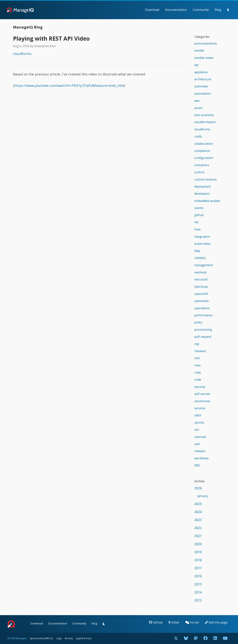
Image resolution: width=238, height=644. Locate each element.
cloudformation (205, 122)
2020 (198, 544)
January (203, 496)
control (199, 172)
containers (202, 165)
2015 (198, 584)
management (204, 265)
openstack (202, 301)
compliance (202, 151)
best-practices (204, 115)
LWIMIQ (200, 258)
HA (196, 222)
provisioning (203, 330)
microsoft (201, 279)
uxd (197, 444)
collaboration (204, 144)
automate (201, 86)
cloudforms (22, 54)
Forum (192, 622)
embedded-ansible (207, 201)
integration (202, 237)
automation (202, 94)
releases (200, 351)
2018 (198, 560)
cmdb (198, 136)
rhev (197, 365)
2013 (198, 600)
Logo (59, 638)
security (200, 387)
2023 (198, 520)
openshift (201, 294)
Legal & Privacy (84, 638)
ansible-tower (204, 58)
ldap (197, 251)
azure (198, 108)
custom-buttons (206, 179)
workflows (201, 458)
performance (203, 315)
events (199, 208)
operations (202, 308)
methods (200, 272)
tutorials (200, 437)
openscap (201, 287)
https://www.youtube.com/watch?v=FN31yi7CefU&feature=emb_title (69, 86)
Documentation (176, 10)
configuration (204, 158)
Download (152, 10)
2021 (198, 536)
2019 (198, 552)
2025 (198, 504)
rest (197, 358)
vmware (200, 451)
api (196, 65)
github (199, 215)
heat (197, 229)
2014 (198, 592)
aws (197, 101)
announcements (206, 43)
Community (201, 10)
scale (198, 379)
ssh (197, 430)
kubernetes (202, 244)
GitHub (156, 622)
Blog (218, 10)
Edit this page (216, 622)
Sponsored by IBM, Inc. (42, 638)
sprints (199, 423)
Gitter (174, 622)
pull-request (203, 337)
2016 (198, 576)
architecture (203, 79)
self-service (202, 394)
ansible (199, 50)
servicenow (202, 401)
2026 (198, 488)
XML (197, 465)
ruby (198, 372)
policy (198, 322)
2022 (198, 528)
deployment (203, 186)
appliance (201, 72)
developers (202, 194)
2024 (198, 512)
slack (198, 415)
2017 (198, 568)
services (200, 408)
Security (69, 638)
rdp (197, 344)
